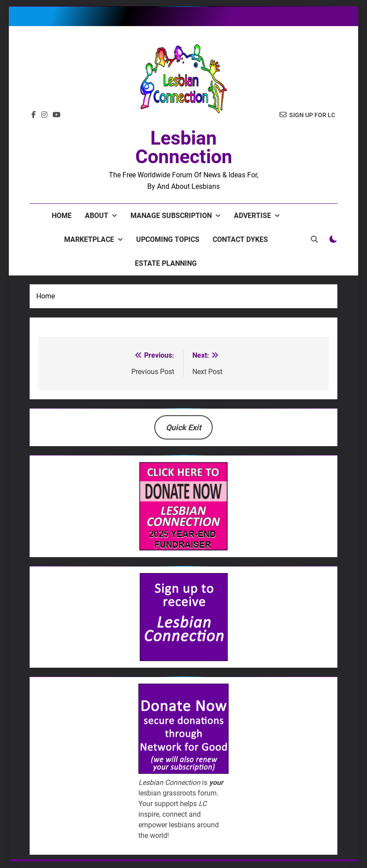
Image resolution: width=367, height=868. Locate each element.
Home (62, 216)
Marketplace (89, 239)
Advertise (252, 216)
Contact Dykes (240, 239)
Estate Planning (166, 263)
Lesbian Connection (184, 147)
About (97, 216)
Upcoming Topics (168, 239)
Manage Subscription (171, 216)
